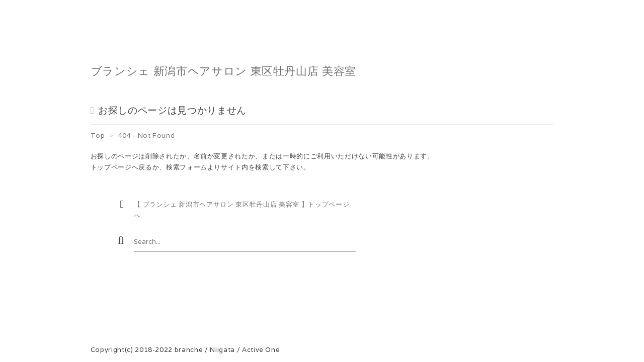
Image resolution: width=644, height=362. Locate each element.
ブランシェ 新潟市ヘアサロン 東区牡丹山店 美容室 (223, 71)
